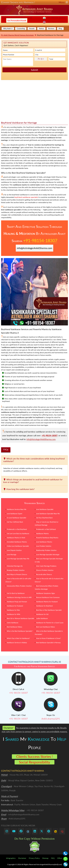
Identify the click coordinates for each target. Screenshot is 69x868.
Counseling (21, 28)
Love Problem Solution (44, 546)
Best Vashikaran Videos (14, 627)
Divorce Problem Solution (45, 570)
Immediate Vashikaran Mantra (17, 542)
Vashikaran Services (34, 503)
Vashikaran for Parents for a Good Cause (50, 623)
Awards (32, 28)
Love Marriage (12, 555)
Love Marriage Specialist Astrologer (48, 555)
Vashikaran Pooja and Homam (17, 602)
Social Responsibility (34, 762)
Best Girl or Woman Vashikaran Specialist (21, 618)
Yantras (41, 28)
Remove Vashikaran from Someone (48, 597)
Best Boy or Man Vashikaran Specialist (49, 610)
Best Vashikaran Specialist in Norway (48, 643)
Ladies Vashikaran (42, 618)
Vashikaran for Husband (15, 606)
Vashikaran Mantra (42, 534)
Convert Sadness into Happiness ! (34, 2)
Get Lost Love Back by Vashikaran (18, 534)
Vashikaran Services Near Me (17, 509)
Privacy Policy (34, 858)
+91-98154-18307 (56, 18)
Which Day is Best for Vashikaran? (18, 638)
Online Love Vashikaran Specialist (18, 546)
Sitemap (45, 858)
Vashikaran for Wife (13, 614)
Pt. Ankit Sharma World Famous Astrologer (17, 35)
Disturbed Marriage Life (15, 566)
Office (59, 858)
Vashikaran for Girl (42, 614)
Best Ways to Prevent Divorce (17, 574)
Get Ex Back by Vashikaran (16, 593)
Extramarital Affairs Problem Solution (19, 586)
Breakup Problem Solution (16, 570)
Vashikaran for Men (13, 610)
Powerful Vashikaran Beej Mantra (47, 538)
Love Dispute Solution (14, 550)
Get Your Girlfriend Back (15, 522)
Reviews (51, 28)
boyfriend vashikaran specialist (26, 197)
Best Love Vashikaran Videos (45, 627)
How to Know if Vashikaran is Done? (48, 638)
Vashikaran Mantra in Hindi (16, 538)
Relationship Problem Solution (46, 550)
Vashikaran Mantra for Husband (47, 602)
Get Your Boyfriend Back (44, 518)
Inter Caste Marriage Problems (46, 566)
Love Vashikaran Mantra (44, 542)
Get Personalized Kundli (17, 20)
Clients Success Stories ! (34, 757)
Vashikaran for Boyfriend (44, 606)
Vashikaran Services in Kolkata (17, 643)
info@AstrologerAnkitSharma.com (17, 17)
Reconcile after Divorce (44, 574)
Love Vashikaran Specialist (45, 509)
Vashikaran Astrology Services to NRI (19, 597)
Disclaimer (22, 858)
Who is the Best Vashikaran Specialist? (20, 631)
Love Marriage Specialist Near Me (18, 559)
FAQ (53, 858)
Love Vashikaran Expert (15, 514)
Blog (60, 28)
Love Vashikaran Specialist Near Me (48, 514)
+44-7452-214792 (56, 22)
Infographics (11, 858)
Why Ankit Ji (8, 28)
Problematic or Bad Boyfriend (17, 529)
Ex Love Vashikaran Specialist (16, 518)
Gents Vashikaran (13, 623)
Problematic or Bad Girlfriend (46, 529)
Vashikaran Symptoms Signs (45, 593)
